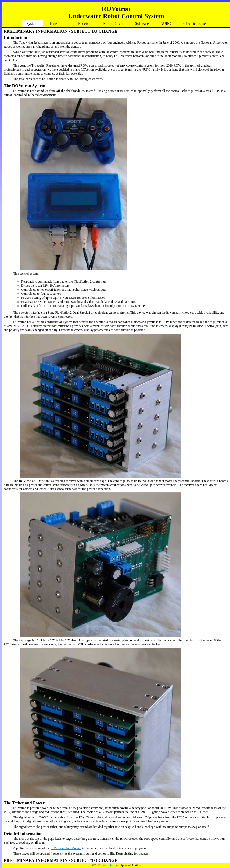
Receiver (85, 24)
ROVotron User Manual (66, 848)
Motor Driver (113, 24)
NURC (166, 24)
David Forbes (110, 865)
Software (142, 24)
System (32, 24)
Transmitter (58, 24)
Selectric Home (194, 24)
